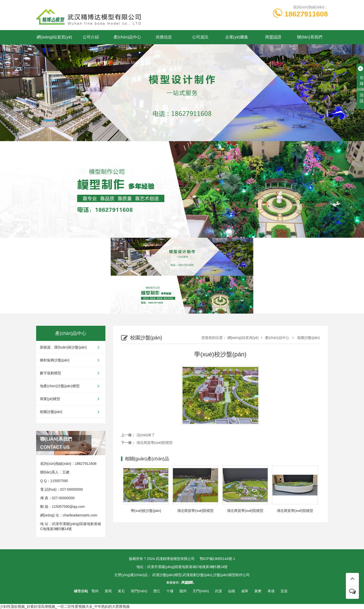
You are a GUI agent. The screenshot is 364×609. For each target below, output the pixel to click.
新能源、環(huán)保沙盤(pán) (71, 347)
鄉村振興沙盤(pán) (71, 360)
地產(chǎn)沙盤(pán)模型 (71, 386)
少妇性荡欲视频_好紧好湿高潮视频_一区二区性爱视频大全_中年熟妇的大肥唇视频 (65, 606)
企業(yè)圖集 (237, 37)
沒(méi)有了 (146, 435)
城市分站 (81, 591)
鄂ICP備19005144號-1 (217, 559)
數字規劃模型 (71, 373)
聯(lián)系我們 (310, 37)
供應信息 (164, 37)
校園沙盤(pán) (71, 412)
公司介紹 (91, 37)
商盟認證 (273, 37)
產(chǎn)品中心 (127, 37)
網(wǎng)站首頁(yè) (54, 37)
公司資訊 (200, 37)
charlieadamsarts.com (80, 515)
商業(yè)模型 (71, 399)
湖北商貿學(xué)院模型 (155, 443)
